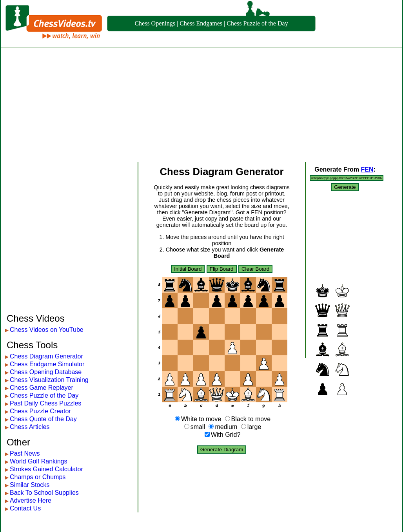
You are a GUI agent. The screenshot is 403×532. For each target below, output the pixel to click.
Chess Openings (155, 23)
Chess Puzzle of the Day (257, 23)
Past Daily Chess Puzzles (45, 403)
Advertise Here (31, 500)
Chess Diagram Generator (46, 356)
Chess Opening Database (46, 372)
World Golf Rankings (38, 461)
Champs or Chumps (38, 477)
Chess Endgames (201, 23)
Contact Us (25, 508)
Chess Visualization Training (49, 380)
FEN (367, 169)
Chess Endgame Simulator (47, 364)
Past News (25, 453)
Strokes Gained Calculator (46, 469)
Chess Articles (30, 427)
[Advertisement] (202, 105)
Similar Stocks (30, 485)
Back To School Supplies (44, 493)
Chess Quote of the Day (43, 419)
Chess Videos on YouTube (47, 330)
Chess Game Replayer (42, 388)
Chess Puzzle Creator (40, 411)
